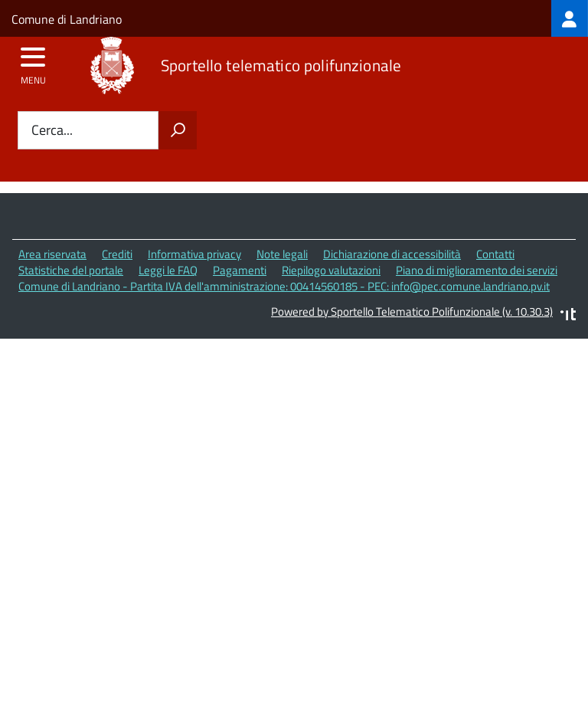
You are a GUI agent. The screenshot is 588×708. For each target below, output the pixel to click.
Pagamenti (240, 270)
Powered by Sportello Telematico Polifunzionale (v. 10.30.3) (412, 311)
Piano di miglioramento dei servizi (477, 270)
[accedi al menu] (33, 62)
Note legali (282, 254)
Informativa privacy (194, 254)
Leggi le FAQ (168, 270)
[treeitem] (570, 18)
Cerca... (52, 131)
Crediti (117, 254)
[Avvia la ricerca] (178, 130)
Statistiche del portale (71, 270)
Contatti (495, 254)
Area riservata (52, 254)
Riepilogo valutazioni (331, 270)
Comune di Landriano (67, 19)
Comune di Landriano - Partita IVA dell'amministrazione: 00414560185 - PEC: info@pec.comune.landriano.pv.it (284, 286)
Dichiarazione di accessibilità (392, 254)
